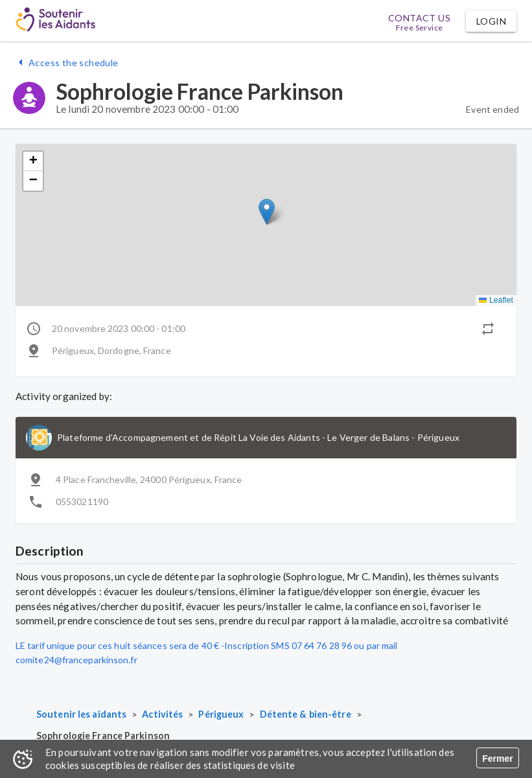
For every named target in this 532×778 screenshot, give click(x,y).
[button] (491, 21)
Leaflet (496, 300)
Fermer (497, 759)
